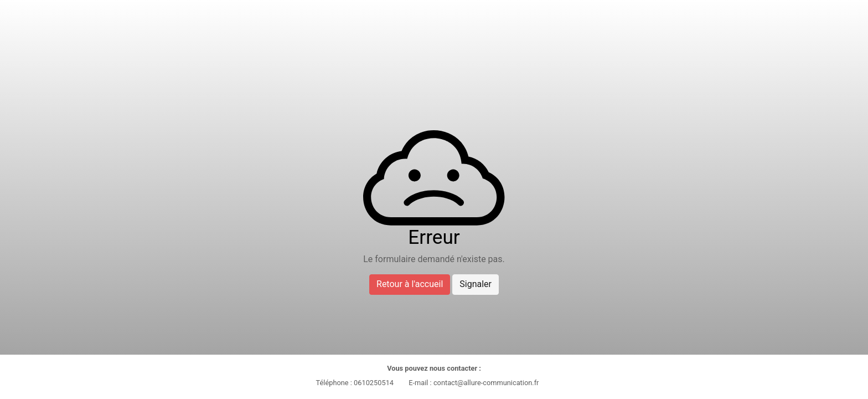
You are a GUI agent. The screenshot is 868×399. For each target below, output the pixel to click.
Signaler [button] (476, 284)
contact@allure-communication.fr (486, 383)
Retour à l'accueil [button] (410, 284)
